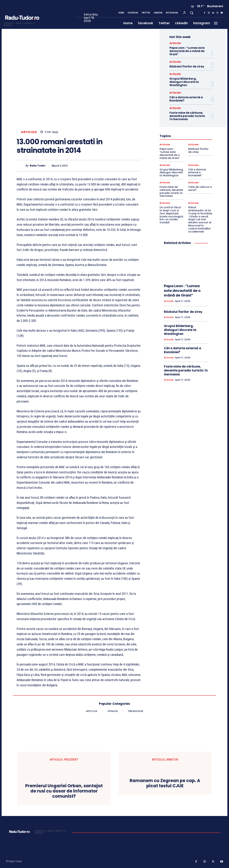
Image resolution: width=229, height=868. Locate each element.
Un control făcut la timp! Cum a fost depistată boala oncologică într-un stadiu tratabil (171, 215)
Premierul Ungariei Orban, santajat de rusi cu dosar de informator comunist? (64, 791)
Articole (29, 132)
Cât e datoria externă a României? (186, 99)
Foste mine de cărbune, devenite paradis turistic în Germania (187, 116)
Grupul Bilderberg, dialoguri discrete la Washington (184, 82)
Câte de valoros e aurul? (200, 188)
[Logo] (22, 24)
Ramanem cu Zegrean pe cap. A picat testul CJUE (165, 783)
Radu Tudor (38, 166)
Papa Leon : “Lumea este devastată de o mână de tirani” (187, 51)
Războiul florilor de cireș (187, 66)
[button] (192, 13)
